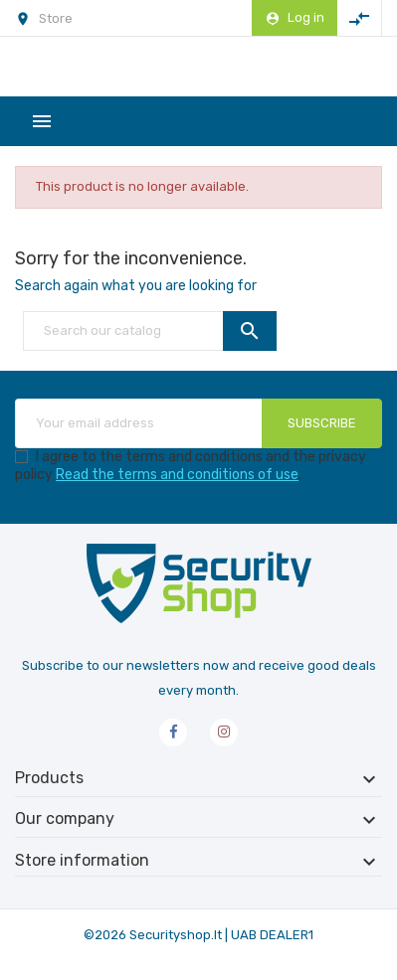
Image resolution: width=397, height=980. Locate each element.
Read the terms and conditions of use (177, 475)
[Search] (150, 331)
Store (56, 18)
